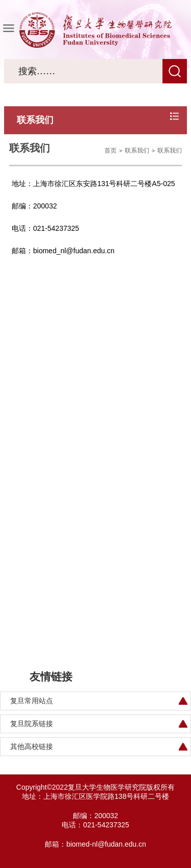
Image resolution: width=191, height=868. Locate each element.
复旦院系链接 (32, 724)
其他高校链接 (32, 746)
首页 (111, 151)
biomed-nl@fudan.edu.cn (106, 844)
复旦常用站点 (32, 701)
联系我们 (137, 151)
